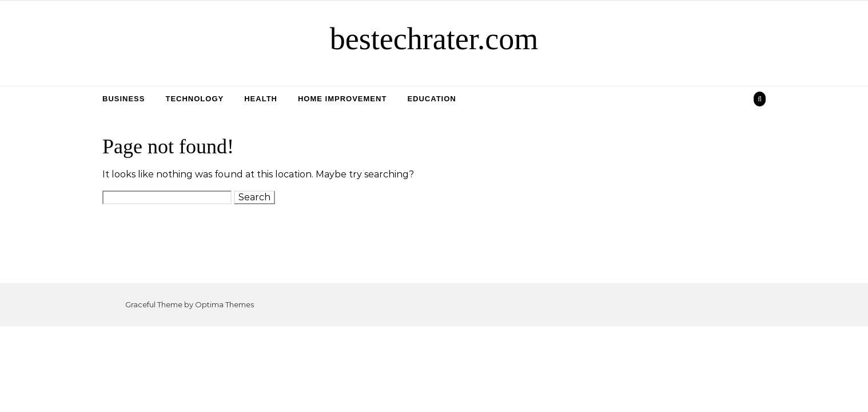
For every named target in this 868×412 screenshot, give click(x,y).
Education (431, 99)
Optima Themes (224, 304)
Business (124, 99)
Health (261, 99)
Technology (194, 99)
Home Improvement (342, 99)
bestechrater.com (434, 39)
